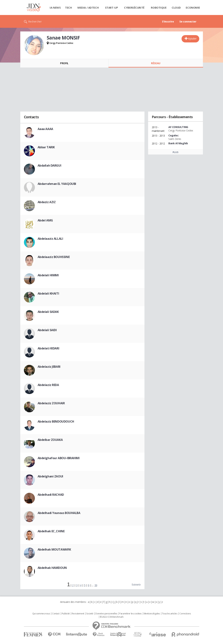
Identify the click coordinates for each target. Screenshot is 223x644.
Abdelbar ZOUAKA (50, 440)
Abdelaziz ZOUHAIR (51, 403)
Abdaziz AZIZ (47, 202)
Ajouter (192, 38)
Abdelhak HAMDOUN (52, 568)
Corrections (185, 614)
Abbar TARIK (46, 147)
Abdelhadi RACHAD (51, 495)
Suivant (136, 585)
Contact (56, 614)
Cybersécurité (134, 7)
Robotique (159, 7)
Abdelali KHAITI (48, 293)
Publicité (66, 614)
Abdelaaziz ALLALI (50, 239)
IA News (55, 7)
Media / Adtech (88, 7)
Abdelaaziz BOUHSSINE (54, 257)
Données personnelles (106, 614)
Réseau (156, 63)
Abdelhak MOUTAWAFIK (54, 549)
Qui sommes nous (41, 614)
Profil (64, 63)
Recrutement (78, 614)
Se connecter (188, 21)
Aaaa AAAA (45, 129)
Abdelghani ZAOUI (50, 476)
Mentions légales (152, 614)
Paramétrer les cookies (130, 614)
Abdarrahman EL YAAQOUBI (57, 184)
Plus (175, 152)
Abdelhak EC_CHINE (51, 531)
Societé (90, 614)
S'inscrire (168, 21)
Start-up (112, 7)
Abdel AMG (45, 220)
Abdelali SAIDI (47, 330)
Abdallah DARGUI (49, 165)
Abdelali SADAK (48, 312)
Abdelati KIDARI (48, 348)
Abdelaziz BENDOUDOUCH (56, 421)
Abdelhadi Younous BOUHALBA (59, 513)
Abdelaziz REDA (48, 385)
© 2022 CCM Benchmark (112, 617)
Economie (193, 7)
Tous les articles (170, 614)
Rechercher (35, 21)
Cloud (176, 7)
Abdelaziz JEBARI (49, 367)
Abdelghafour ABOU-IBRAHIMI (59, 458)
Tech (68, 7)
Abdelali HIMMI (48, 275)
